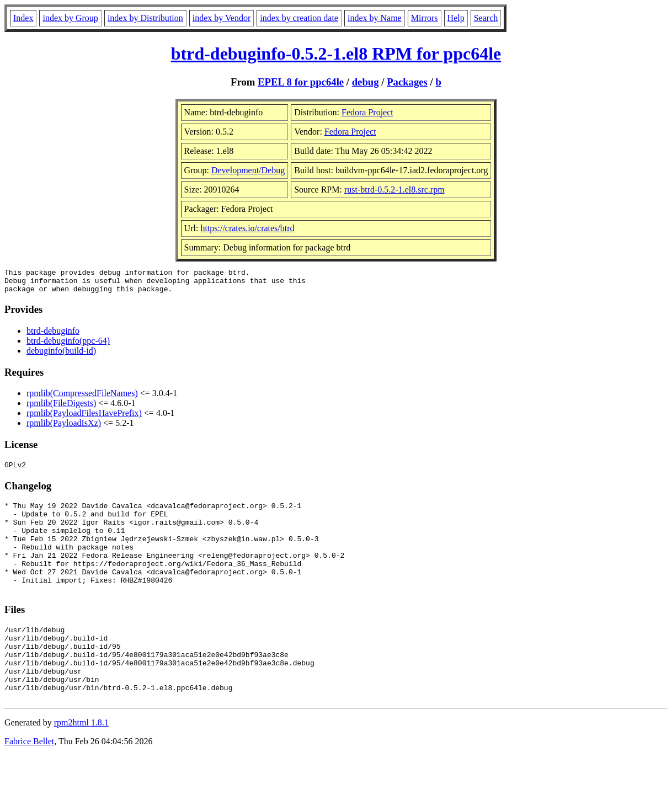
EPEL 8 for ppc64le (301, 82)
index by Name (375, 18)
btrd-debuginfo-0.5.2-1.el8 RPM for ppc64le (336, 54)
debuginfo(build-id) (61, 356)
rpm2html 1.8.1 (81, 762)
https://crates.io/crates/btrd (247, 228)
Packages (407, 82)
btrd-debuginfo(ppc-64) (68, 346)
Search (486, 18)
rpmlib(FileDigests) (61, 408)
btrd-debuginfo (53, 336)
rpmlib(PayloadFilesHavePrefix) (84, 418)
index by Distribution (145, 18)
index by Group (70, 18)
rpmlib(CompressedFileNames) (82, 398)
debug (366, 82)
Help (456, 18)
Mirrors (425, 18)
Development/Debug (248, 170)
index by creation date (299, 18)
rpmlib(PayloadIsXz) (64, 428)
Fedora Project (367, 112)
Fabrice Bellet (29, 781)
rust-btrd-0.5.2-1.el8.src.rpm (394, 190)
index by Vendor (222, 18)
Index (23, 18)
